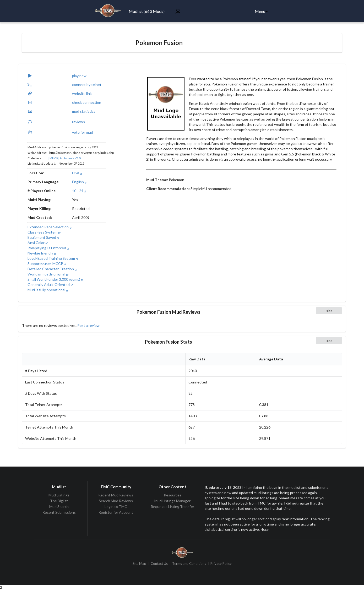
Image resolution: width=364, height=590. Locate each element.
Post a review (88, 325)
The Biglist (59, 501)
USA (77, 173)
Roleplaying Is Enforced (48, 248)
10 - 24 (79, 191)
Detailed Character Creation (52, 269)
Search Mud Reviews (116, 501)
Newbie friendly (42, 253)
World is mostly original (48, 274)
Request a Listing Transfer (172, 507)
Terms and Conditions (189, 564)
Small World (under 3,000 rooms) (55, 279)
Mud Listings (59, 495)
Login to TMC (116, 507)
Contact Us (159, 564)
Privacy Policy (221, 564)
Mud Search (59, 507)
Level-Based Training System (53, 258)
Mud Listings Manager (172, 501)
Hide (329, 311)
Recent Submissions (59, 512)
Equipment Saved (43, 237)
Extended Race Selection (50, 227)
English (79, 182)
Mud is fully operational (48, 290)
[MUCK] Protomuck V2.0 (64, 158)
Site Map (139, 564)
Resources (173, 495)
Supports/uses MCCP (47, 264)
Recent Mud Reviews (116, 495)
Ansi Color (37, 243)
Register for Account (116, 512)
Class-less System (44, 232)
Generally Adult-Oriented (50, 285)
